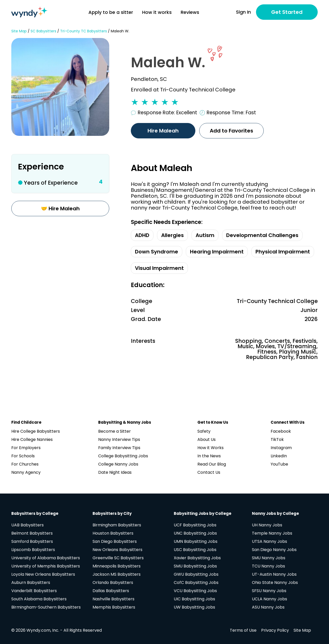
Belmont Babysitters (32, 533)
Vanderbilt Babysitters (34, 591)
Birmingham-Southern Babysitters (46, 607)
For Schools (23, 456)
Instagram (281, 448)
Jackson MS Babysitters (117, 574)
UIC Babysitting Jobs (194, 599)
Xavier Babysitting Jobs (197, 558)
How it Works (211, 448)
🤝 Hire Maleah (60, 209)
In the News (209, 456)
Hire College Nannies (32, 439)
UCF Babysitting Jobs (195, 525)
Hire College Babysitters (36, 431)
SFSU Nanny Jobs (269, 591)
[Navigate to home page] (29, 12)
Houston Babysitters (113, 533)
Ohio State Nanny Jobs (275, 583)
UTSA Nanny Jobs (269, 541)
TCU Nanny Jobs (268, 566)
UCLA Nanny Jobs (269, 599)
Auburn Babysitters (31, 583)
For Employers (26, 448)
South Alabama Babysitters (39, 599)
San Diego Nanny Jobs (274, 550)
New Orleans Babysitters (117, 550)
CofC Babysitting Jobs (196, 583)
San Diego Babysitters (115, 541)
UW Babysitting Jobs (194, 607)
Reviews (190, 12)
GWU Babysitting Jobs (196, 574)
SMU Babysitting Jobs (195, 566)
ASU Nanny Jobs (268, 607)
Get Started (287, 12)
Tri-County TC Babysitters (84, 31)
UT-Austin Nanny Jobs (274, 574)
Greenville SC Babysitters (118, 558)
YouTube (279, 464)
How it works (157, 12)
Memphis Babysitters (114, 607)
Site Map (19, 31)
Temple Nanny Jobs (272, 533)
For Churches (25, 464)
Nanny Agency (26, 472)
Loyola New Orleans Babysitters (43, 574)
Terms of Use (243, 630)
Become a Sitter (115, 431)
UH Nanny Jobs (267, 525)
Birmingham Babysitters (117, 525)
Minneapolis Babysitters (117, 566)
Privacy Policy (275, 630)
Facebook (281, 431)
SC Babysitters (43, 31)
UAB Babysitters (28, 525)
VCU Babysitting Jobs (195, 591)
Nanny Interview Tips (119, 439)
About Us (207, 439)
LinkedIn (279, 456)
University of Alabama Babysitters (46, 558)
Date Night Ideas (115, 472)
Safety (204, 431)
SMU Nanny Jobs (269, 558)
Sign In (243, 12)
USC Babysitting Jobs (195, 550)
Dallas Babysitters (111, 591)
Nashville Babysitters (113, 599)
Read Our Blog (212, 464)
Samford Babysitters (32, 541)
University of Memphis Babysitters (46, 566)
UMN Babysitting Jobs (196, 541)
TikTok (277, 439)
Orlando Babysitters (113, 583)
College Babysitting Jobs (123, 456)
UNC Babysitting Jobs (195, 533)
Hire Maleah (163, 131)
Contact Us (209, 472)
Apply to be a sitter (111, 12)
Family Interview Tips (119, 448)
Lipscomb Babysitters (33, 550)
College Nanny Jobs (118, 464)
